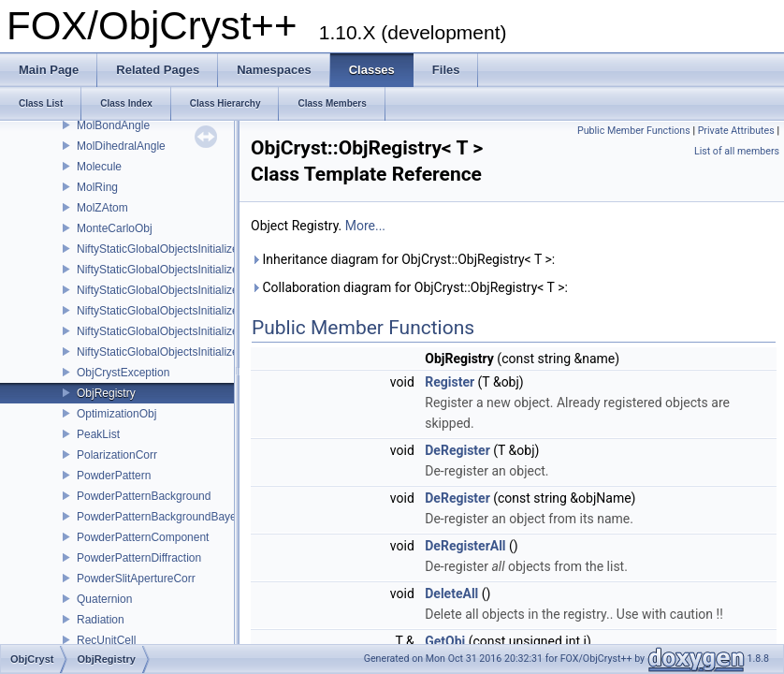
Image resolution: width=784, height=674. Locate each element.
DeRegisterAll (465, 546)
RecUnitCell (106, 640)
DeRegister (457, 450)
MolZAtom (102, 208)
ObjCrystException (123, 373)
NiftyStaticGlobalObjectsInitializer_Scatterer (185, 290)
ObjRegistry (106, 393)
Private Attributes (736, 131)
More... (365, 226)
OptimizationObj (116, 414)
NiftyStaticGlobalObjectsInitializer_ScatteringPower (203, 331)
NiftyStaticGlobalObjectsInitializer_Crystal (180, 249)
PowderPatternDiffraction (139, 558)
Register (450, 382)
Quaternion (104, 599)
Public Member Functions (634, 131)
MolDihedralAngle (121, 146)
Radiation (101, 620)
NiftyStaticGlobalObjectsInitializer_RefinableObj (195, 270)
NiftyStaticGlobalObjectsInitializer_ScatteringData (200, 311)
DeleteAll (451, 593)
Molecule (99, 167)
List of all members (737, 151)
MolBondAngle (113, 125)
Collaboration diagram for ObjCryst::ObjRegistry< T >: (409, 287)
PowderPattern (114, 476)
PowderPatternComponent (143, 537)
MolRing (97, 187)
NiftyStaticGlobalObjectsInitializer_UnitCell (182, 352)
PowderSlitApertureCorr (136, 579)
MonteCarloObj (115, 228)
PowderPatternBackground (144, 496)
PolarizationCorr (117, 455)
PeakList (98, 434)
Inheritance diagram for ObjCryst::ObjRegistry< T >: (403, 259)
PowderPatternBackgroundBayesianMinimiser (191, 517)
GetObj (445, 641)
